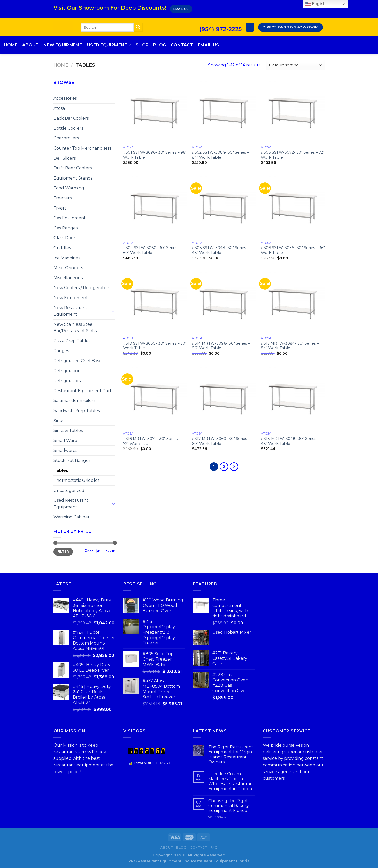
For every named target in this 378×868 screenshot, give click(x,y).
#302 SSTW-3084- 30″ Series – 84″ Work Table (220, 155)
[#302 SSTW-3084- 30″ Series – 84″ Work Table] (224, 111)
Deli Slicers (65, 158)
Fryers (60, 208)
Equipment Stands (73, 178)
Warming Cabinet (72, 517)
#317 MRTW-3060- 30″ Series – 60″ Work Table (221, 441)
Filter (63, 551)
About (30, 45)
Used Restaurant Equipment (71, 504)
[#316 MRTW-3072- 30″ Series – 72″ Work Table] (155, 397)
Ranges (61, 351)
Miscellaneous (68, 278)
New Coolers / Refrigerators (82, 288)
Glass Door (64, 238)
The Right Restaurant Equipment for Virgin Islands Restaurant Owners (231, 754)
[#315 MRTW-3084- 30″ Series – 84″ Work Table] (293, 302)
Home (11, 45)
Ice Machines (67, 258)
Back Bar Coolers (71, 118)
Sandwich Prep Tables (77, 411)
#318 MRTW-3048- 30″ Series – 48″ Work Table (290, 441)
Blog (160, 45)
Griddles (62, 248)
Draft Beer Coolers (73, 168)
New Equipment (63, 45)
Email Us (209, 45)
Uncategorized (69, 490)
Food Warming (69, 188)
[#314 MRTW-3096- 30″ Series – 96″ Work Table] (224, 302)
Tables (61, 471)
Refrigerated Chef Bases (78, 361)
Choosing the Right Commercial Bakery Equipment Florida (229, 806)
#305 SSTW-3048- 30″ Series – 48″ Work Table (220, 250)
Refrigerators (67, 381)
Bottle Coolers (68, 128)
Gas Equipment (70, 218)
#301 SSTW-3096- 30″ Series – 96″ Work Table (155, 155)
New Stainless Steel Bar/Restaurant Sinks (75, 328)
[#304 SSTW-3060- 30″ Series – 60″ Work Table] (155, 207)
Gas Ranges (65, 228)
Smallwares (65, 450)
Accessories (65, 98)
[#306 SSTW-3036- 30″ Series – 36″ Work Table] (293, 207)
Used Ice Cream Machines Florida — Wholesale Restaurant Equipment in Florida (231, 781)
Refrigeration (67, 371)
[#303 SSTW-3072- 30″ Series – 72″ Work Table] (293, 111)
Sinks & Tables (68, 431)
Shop (142, 45)
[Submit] (138, 27)
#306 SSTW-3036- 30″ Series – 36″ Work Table (293, 250)
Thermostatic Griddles (76, 480)
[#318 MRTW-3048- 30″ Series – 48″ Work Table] (293, 397)
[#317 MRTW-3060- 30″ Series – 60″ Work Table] (224, 397)
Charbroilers (66, 138)
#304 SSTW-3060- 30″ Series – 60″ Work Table (152, 250)
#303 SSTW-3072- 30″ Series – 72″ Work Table (293, 155)
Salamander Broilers (74, 401)
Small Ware (65, 441)
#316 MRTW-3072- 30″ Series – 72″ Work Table (152, 441)
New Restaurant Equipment (70, 311)
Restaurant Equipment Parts (83, 391)
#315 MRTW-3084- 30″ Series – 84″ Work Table (290, 346)
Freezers (63, 198)
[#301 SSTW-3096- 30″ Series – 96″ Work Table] (155, 111)
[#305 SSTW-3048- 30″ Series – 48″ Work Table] (224, 207)
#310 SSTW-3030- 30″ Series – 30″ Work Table (155, 346)
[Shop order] (295, 65)
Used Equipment (109, 45)
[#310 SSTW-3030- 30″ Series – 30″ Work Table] (155, 302)
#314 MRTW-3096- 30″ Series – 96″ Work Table (221, 346)
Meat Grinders (68, 268)
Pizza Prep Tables (72, 341)
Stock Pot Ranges (72, 460)
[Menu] (250, 27)
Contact (182, 45)
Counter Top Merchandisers (82, 148)
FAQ (214, 847)
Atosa (59, 108)
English (315, 4)
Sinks (59, 421)
